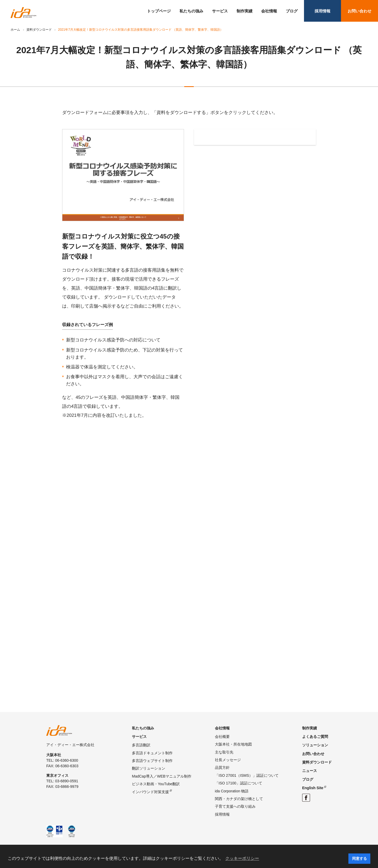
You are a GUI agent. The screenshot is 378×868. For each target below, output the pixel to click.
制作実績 (245, 11)
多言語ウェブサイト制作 (152, 761)
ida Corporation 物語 (232, 791)
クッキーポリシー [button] (242, 858)
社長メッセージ (228, 760)
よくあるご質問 (315, 737)
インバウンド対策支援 (150, 792)
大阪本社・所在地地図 (233, 744)
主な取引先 (224, 752)
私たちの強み (191, 11)
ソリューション (315, 745)
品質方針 (222, 768)
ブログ (292, 11)
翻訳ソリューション (149, 768)
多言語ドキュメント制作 (152, 753)
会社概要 (222, 737)
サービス (220, 11)
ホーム (15, 30)
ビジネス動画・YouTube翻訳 (156, 784)
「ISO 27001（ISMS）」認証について (247, 775)
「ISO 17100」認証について (239, 783)
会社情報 (269, 11)
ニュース (310, 771)
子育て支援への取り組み (235, 806)
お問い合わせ (359, 11)
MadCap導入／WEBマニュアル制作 (162, 776)
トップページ (159, 11)
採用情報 (322, 11)
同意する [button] (359, 858)
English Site (313, 788)
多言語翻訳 (141, 745)
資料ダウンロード (39, 30)
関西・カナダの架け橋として (239, 799)
